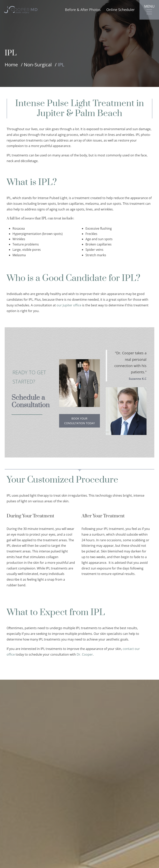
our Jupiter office (69, 305)
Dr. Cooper (85, 655)
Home (11, 65)
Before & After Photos (83, 10)
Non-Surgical (38, 65)
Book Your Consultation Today (79, 421)
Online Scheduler (120, 10)
